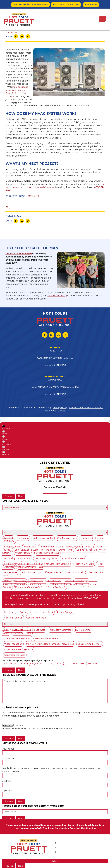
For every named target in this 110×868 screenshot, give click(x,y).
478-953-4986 (33, 4)
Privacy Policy (60, 408)
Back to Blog (13, 216)
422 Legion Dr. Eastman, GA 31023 (55, 358)
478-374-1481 (63, 4)
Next (20, 496)
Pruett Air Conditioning (19, 254)
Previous (9, 496)
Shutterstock (33, 196)
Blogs (8, 207)
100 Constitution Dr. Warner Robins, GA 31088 (55, 387)
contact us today (58, 296)
